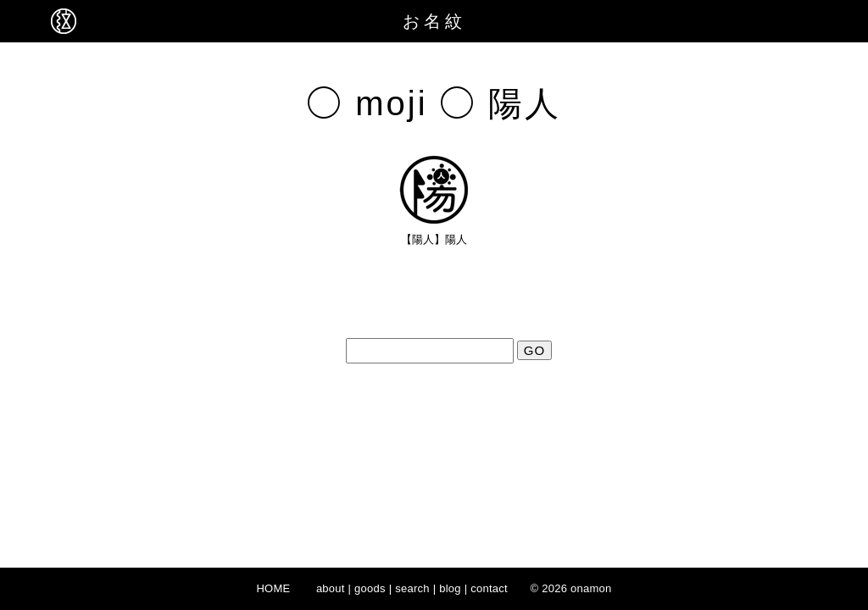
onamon (591, 588)
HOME (273, 588)
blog (450, 588)
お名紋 (434, 21)
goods (370, 588)
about (331, 588)
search (412, 588)
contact (489, 588)
